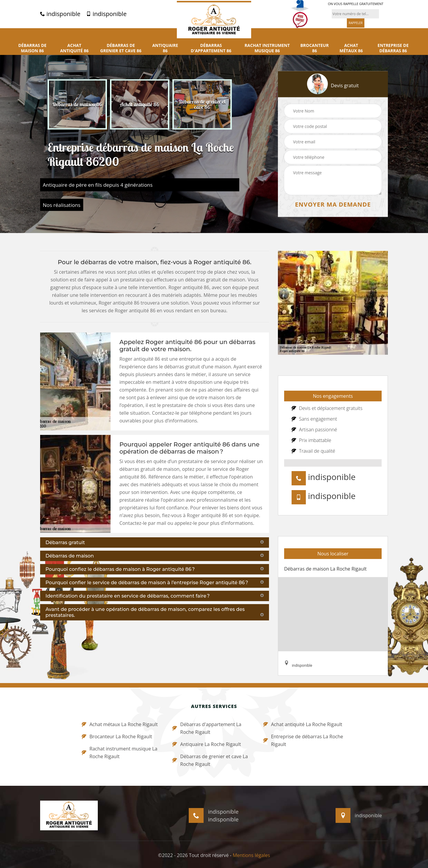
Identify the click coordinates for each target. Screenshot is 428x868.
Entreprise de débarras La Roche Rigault (303, 740)
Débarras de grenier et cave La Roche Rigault (210, 760)
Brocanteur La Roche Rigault (117, 736)
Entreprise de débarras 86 (393, 48)
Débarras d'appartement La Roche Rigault (207, 728)
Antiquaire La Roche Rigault (207, 744)
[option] (77, 104)
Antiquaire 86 (165, 48)
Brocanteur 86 (314, 48)
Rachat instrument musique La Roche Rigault (119, 753)
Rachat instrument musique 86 (267, 48)
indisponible (60, 14)
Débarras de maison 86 (32, 48)
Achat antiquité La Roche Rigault (303, 724)
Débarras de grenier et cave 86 (121, 48)
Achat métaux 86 (351, 48)
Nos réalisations (62, 205)
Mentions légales (251, 855)
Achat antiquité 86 (74, 48)
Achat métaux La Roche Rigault (120, 724)
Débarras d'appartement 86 (211, 48)
